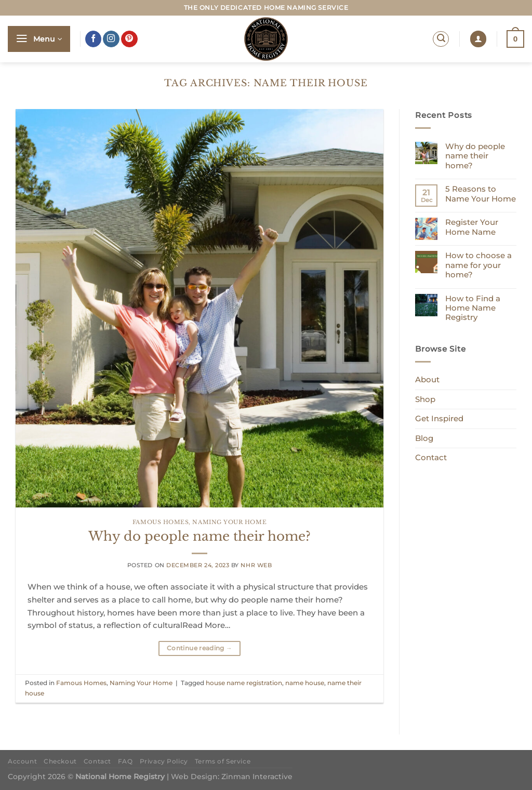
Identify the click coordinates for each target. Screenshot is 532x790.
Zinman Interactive (257, 776)
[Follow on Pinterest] (129, 39)
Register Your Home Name (472, 227)
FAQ (125, 761)
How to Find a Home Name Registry (473, 308)
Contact (431, 457)
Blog (424, 438)
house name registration (244, 683)
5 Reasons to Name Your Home (481, 194)
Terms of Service (223, 761)
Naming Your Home (229, 522)
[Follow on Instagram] (111, 39)
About (427, 379)
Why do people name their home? (199, 536)
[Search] (441, 39)
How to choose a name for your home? (478, 265)
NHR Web (256, 565)
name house (305, 683)
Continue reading (199, 648)
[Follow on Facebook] (94, 39)
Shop (425, 399)
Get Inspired (439, 418)
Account (22, 761)
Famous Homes (161, 522)
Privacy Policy (164, 761)
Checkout (60, 761)
